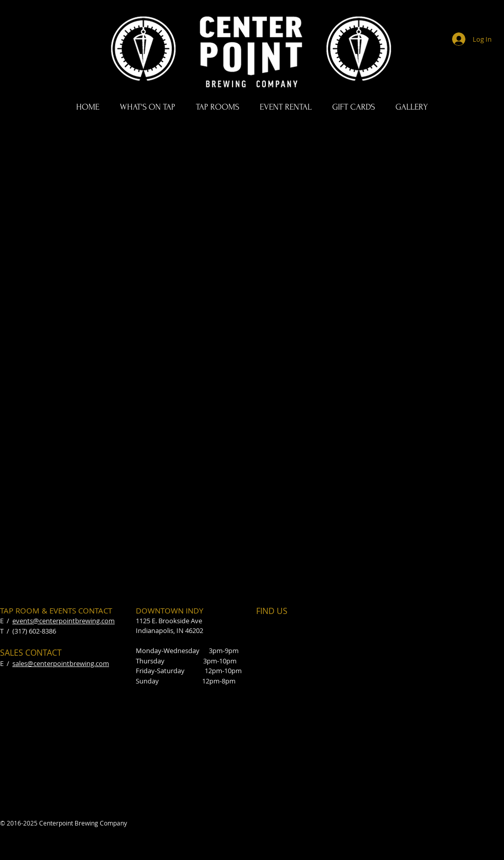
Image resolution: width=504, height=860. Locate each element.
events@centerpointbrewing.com (64, 621)
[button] (148, 107)
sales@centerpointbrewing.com (61, 663)
